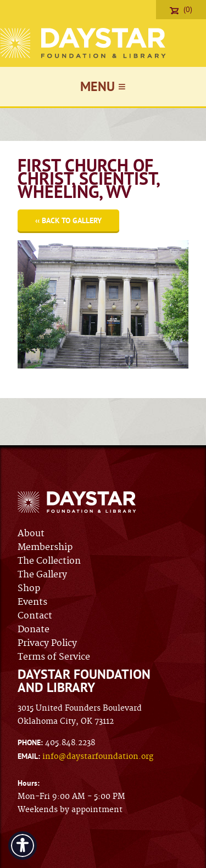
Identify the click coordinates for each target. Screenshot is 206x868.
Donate (34, 629)
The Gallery (42, 575)
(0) (181, 9)
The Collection (49, 561)
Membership (45, 547)
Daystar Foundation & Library (84, 43)
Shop (29, 588)
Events (32, 602)
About (31, 534)
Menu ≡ (103, 86)
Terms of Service (54, 657)
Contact (35, 616)
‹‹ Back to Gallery (68, 220)
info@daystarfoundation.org (98, 757)
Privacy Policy (47, 643)
